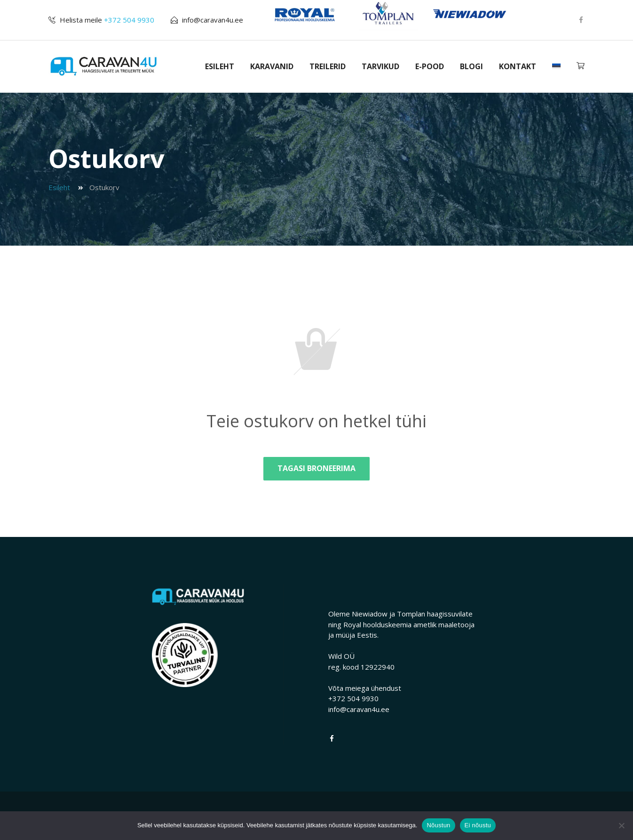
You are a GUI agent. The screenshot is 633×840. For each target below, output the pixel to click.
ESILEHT (220, 66)
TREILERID (328, 66)
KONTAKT (518, 66)
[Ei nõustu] (621, 825)
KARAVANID (272, 66)
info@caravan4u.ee (213, 20)
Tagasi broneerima (316, 468)
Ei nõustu (478, 825)
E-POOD (430, 66)
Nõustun (438, 825)
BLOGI (471, 66)
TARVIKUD (380, 66)
